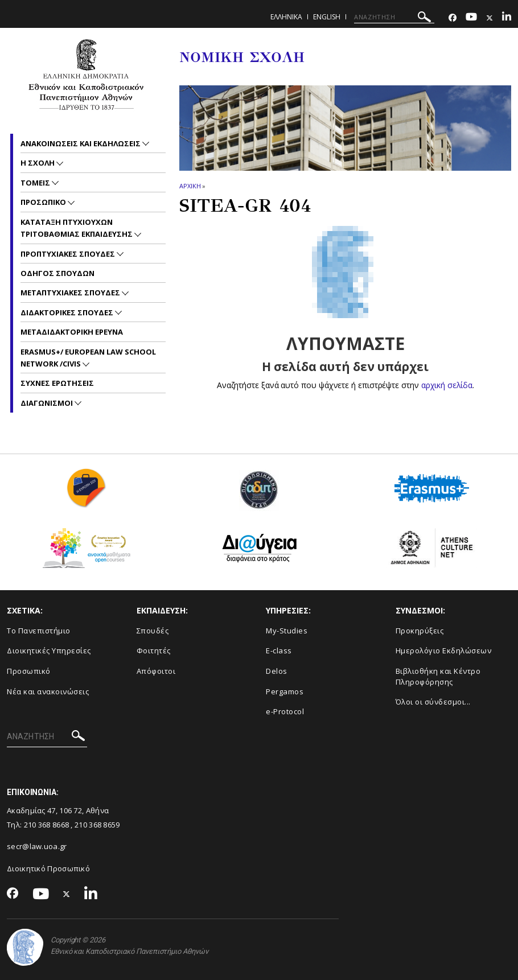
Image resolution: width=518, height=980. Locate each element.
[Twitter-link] (490, 18)
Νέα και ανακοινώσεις (48, 691)
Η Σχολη (38, 163)
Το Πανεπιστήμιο (39, 631)
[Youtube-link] (471, 18)
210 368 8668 (47, 825)
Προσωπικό (29, 671)
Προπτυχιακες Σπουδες (69, 254)
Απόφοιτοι (156, 671)
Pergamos (285, 691)
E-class (279, 650)
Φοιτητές (154, 650)
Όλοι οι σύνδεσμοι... (433, 702)
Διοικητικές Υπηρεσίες (49, 650)
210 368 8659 (97, 825)
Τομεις (36, 183)
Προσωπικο (44, 202)
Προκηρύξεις (420, 631)
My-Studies (287, 631)
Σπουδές (153, 631)
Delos (277, 671)
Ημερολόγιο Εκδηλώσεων (444, 650)
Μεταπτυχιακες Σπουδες (71, 293)
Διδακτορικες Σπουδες (68, 312)
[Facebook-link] (453, 18)
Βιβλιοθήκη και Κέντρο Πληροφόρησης (438, 676)
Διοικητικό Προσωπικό (48, 868)
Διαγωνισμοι (48, 403)
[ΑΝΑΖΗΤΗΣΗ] (394, 17)
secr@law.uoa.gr (37, 846)
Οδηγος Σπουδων (57, 273)
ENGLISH (327, 17)
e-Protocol (285, 711)
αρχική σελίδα (447, 385)
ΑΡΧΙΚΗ (190, 186)
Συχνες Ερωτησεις (57, 383)
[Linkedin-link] (507, 18)
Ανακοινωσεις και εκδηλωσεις (81, 143)
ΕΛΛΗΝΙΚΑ (286, 17)
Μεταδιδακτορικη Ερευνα (72, 332)
